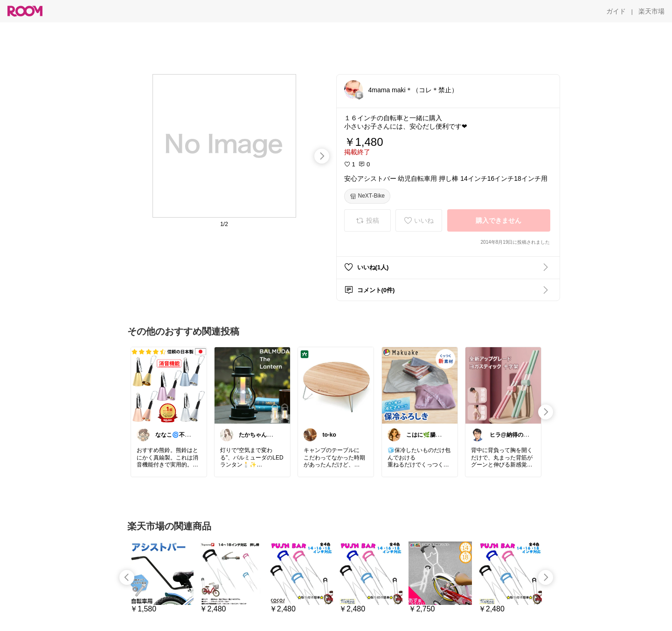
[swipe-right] (322, 156)
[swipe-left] (127, 577)
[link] (169, 385)
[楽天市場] (651, 11)
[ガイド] (616, 11)
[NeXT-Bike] (367, 196)
